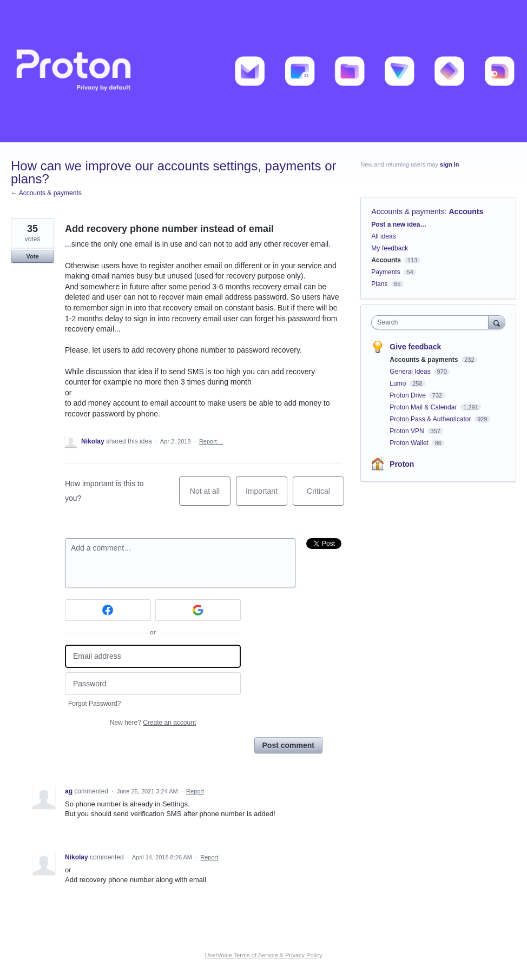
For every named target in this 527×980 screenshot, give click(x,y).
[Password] (153, 684)
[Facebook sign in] (108, 610)
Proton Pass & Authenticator (431, 419)
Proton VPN (408, 431)
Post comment (288, 745)
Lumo (398, 383)
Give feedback (415, 347)
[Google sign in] (198, 610)
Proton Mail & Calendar (424, 407)
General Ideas (411, 372)
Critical (325, 496)
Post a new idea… (399, 224)
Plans (379, 284)
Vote (32, 256)
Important (266, 496)
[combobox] (432, 322)
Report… (211, 441)
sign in (449, 164)
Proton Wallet (410, 443)
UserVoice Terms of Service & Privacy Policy (264, 955)
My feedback (390, 248)
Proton (402, 464)
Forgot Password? (94, 704)
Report (195, 791)
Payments (386, 272)
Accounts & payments (408, 211)
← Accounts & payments (46, 193)
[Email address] (153, 656)
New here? (153, 723)
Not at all (210, 496)
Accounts (466, 211)
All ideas (383, 236)
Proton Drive (409, 395)
